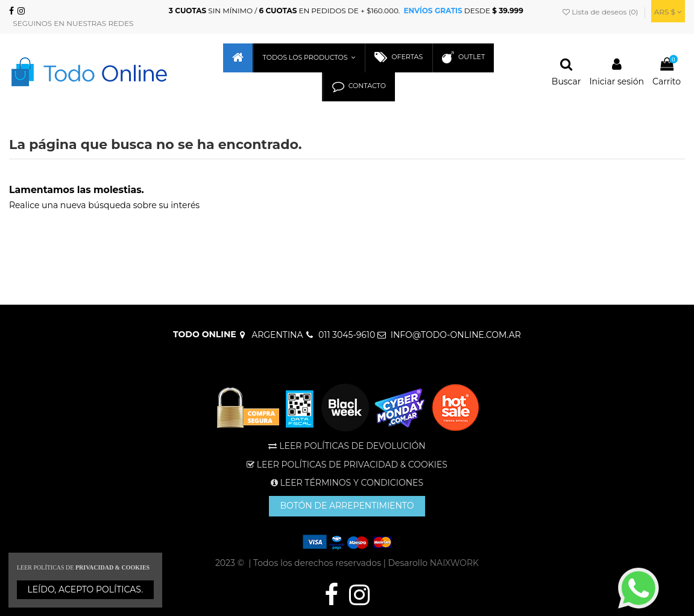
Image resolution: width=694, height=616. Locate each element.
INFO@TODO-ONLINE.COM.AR (456, 335)
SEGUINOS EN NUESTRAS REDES (71, 23)
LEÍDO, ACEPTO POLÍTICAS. (86, 589)
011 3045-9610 (347, 335)
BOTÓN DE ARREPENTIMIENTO (347, 506)
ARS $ (668, 12)
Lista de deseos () (601, 12)
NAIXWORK (454, 563)
